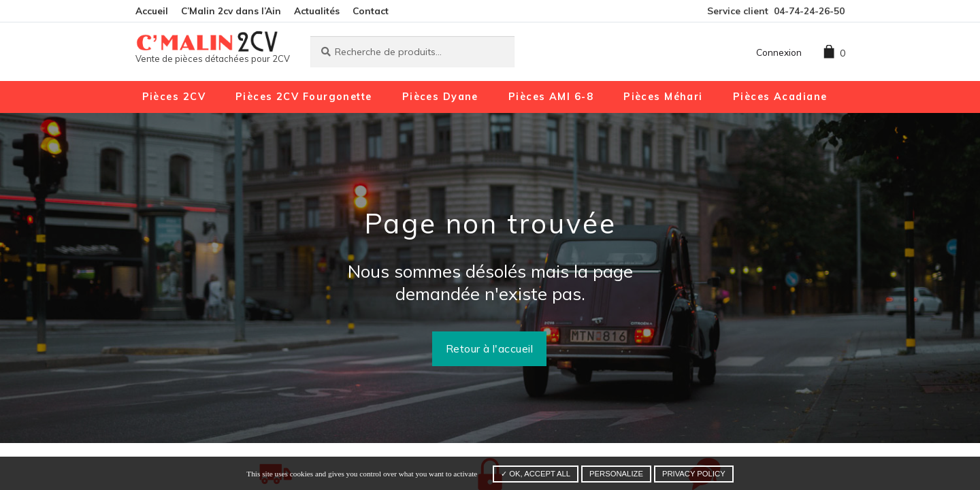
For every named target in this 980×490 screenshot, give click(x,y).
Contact (371, 11)
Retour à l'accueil (490, 348)
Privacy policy (694, 474)
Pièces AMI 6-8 (551, 97)
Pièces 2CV (174, 97)
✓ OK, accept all (536, 474)
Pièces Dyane (440, 97)
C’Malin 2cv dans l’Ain (231, 11)
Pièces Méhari (663, 97)
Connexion (779, 52)
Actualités (317, 11)
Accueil (152, 11)
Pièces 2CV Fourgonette (304, 97)
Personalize (616, 474)
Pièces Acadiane (780, 97)
